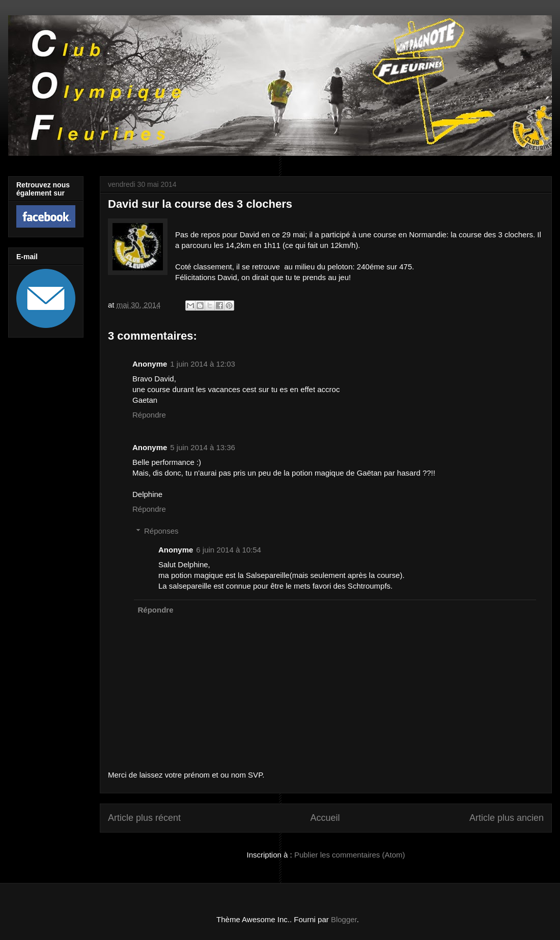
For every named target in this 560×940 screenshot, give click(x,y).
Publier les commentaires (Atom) (350, 855)
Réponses (161, 531)
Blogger (344, 919)
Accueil (325, 818)
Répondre (149, 415)
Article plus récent (144, 818)
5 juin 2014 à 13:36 (203, 447)
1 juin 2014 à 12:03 (203, 364)
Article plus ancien (507, 818)
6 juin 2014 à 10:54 (229, 550)
